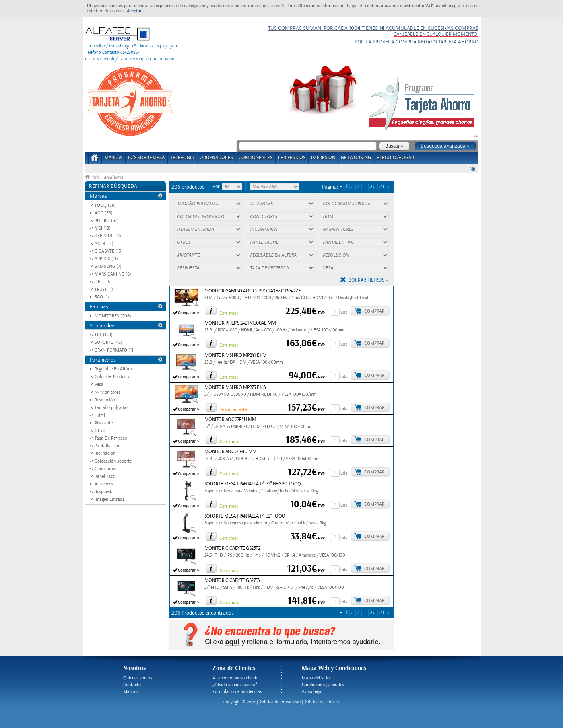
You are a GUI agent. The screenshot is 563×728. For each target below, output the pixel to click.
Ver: (217, 187)
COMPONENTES (256, 158)
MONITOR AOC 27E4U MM (230, 420)
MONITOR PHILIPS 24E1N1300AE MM (240, 323)
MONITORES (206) (113, 316)
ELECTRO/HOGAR (395, 158)
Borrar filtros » (368, 280)
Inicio (93, 177)
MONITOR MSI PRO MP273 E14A (235, 388)
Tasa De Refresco (111, 438)
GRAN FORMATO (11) (115, 350)
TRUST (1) (104, 289)
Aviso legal (312, 692)
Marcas (113, 158)
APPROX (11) (106, 259)
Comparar (187, 313)
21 (382, 187)
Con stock (229, 313)
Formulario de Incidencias (237, 692)
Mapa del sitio (316, 678)
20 (373, 187)
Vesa (99, 384)
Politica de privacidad (280, 702)
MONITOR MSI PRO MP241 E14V (235, 355)
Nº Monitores (107, 392)
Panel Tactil (106, 476)
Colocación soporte (113, 461)
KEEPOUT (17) (108, 236)
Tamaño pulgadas (111, 408)
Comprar (374, 311)
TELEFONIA (182, 158)
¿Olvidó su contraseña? (235, 685)
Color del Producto (112, 377)
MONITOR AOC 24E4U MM (231, 452)
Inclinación (105, 453)
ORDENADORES (216, 158)
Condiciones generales (323, 685)
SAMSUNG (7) (108, 266)
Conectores (105, 469)
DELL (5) (103, 282)
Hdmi (100, 415)
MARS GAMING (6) (113, 274)
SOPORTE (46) (108, 342)
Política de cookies (322, 702)
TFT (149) (104, 335)
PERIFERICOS (292, 158)
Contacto (132, 685)
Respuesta (104, 492)
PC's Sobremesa (146, 158)
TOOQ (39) (105, 205)
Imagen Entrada (110, 499)
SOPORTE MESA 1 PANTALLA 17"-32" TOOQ (245, 516)
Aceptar (134, 11)
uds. (344, 312)
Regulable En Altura (113, 369)
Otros (100, 431)
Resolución (105, 400)
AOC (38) (104, 213)
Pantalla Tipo (107, 446)
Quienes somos (138, 678)
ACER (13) (104, 244)
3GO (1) (102, 297)
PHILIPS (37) (107, 221)
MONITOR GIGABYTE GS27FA (232, 581)
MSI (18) (103, 228)
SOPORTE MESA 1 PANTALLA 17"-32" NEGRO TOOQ (253, 484)
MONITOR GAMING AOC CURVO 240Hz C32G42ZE (253, 291)
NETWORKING (356, 158)
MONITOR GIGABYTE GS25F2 (232, 548)
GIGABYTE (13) (109, 251)
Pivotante (104, 423)
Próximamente (233, 410)
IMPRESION (323, 158)
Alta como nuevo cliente (235, 678)
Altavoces (104, 484)
